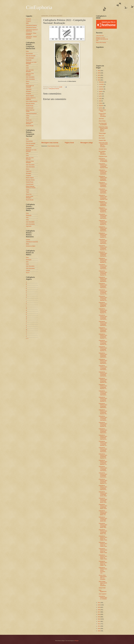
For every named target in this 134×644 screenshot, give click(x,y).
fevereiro (101, 106)
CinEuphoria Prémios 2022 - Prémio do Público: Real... (103, 557)
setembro (101, 89)
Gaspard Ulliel (102, 140)
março (101, 103)
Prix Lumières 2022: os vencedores (102, 153)
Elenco (28, 81)
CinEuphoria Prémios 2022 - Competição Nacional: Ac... (103, 210)
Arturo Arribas (102, 121)
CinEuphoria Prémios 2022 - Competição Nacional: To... (103, 311)
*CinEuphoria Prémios (54, 89)
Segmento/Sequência (31, 114)
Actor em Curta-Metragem (30, 71)
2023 (99, 78)
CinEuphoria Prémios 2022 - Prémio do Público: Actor (103, 544)
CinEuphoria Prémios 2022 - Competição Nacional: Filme (103, 166)
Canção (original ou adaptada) (31, 98)
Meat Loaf (101, 136)
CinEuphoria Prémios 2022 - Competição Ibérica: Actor (103, 500)
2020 (99, 605)
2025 (99, 73)
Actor (27, 66)
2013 (99, 621)
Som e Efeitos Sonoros (32, 101)
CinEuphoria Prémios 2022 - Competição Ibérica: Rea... (103, 525)
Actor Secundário (30, 77)
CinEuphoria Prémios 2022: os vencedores (103, 160)
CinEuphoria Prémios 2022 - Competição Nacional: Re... (103, 292)
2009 (99, 631)
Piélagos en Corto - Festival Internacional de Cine (102, 39)
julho (100, 94)
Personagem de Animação (30, 86)
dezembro (102, 82)
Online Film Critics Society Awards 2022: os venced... (103, 129)
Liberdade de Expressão (32, 242)
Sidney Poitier (102, 588)
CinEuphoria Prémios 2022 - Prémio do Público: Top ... (103, 563)
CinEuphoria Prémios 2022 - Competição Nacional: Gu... (103, 443)
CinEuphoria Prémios (31, 28)
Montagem (29, 91)
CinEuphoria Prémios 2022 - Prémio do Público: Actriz (103, 551)
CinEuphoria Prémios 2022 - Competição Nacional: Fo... (103, 387)
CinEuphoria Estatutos (31, 25)
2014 (99, 619)
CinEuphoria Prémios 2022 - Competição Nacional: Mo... (103, 380)
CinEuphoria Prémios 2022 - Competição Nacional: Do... (103, 298)
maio (100, 98)
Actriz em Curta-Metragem (30, 74)
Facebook (28, 19)
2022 (99, 80)
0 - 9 (27, 338)
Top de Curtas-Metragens (30, 123)
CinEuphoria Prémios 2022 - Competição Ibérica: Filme (103, 494)
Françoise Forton (103, 156)
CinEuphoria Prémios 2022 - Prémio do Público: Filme (103, 538)
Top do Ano (29, 120)
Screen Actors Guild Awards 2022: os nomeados (103, 577)
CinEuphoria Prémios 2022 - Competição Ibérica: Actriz (103, 506)
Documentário (29, 54)
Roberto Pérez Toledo (102, 111)
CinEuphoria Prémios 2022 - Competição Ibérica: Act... (103, 513)
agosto (101, 91)
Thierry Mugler (102, 133)
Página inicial (69, 143)
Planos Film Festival (101, 43)
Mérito (28, 244)
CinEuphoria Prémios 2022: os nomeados (103, 598)
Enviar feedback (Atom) (53, 146)
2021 (99, 603)
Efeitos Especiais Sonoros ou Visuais (31, 187)
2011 (99, 626)
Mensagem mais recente (50, 143)
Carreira (28, 240)
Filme (27, 51)
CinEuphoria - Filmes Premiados (31, 34)
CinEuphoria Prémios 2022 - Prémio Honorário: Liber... (103, 570)
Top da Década (30, 126)
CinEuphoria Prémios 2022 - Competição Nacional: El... (103, 273)
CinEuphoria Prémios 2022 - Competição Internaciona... (103, 172)
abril (100, 101)
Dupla (27, 83)
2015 (99, 617)
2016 (99, 614)
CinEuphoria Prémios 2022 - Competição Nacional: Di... (103, 424)
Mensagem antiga (87, 143)
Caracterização (30, 108)
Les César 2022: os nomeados (103, 124)
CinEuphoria (39, 7)
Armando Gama (103, 149)
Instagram (28, 21)
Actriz (27, 68)
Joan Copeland (103, 594)
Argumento (29, 89)
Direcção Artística (30, 104)
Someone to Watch (31, 246)
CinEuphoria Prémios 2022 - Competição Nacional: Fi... (103, 305)
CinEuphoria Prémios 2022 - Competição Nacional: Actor (103, 197)
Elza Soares (102, 138)
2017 (99, 612)
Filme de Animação (31, 56)
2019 (99, 607)
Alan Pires (101, 119)
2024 (99, 75)
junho (101, 96)
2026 (99, 71)
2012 (99, 624)
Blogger (77, 641)
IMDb (27, 23)
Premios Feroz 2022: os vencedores (102, 115)
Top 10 (28, 273)
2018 (99, 610)
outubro (101, 87)
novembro (102, 84)
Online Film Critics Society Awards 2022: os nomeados (103, 145)
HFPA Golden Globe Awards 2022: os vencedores (103, 583)
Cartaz (28, 116)
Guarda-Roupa (30, 106)
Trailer (28, 118)
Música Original (30, 96)
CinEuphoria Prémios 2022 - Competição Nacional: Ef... (103, 456)
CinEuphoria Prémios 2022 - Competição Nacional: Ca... (103, 462)
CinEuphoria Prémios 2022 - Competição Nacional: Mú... (103, 412)
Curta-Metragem (30, 58)
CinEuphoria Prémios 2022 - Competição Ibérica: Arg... (103, 532)
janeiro (101, 108)
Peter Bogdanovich (103, 591)
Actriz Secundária (30, 79)
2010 (99, 629)
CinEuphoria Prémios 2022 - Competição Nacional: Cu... (103, 336)
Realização (29, 60)
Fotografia (28, 94)
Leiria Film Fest (100, 36)
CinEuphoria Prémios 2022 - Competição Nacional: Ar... (103, 399)
